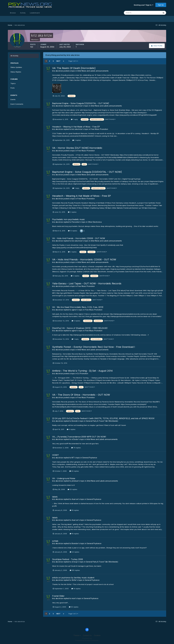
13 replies (73, 231)
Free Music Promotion (99, 129)
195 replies (75, 570)
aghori (74, 310)
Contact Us (87, 635)
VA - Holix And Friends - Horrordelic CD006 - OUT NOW (79, 238)
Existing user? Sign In (144, 5)
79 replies (76, 448)
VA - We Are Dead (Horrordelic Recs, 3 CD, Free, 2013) (78, 307)
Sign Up (161, 5)
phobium (75, 481)
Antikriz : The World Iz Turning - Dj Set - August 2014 (82, 371)
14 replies (76, 589)
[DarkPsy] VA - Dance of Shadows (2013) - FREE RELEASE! (80, 328)
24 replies (74, 552)
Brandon (75, 543)
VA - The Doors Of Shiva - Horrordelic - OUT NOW (81, 395)
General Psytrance (90, 458)
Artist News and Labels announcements (93, 71)
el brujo (75, 562)
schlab (55, 541)
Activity (23, 13)
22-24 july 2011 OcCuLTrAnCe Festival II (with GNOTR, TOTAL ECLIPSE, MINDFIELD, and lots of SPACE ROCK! (103, 418)
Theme (77, 635)
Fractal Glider (58, 596)
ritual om (75, 499)
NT (73, 458)
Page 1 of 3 (73, 61)
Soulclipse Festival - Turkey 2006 (68, 559)
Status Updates (16, 67)
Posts (13, 88)
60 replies (74, 471)
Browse (13, 13)
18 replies (74, 510)
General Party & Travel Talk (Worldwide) (102, 421)
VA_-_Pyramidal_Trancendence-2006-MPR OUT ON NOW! (79, 437)
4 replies (71, 429)
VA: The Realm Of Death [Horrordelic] (74, 68)
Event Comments (17, 104)
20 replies (72, 489)
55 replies (74, 607)
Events (13, 99)
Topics (13, 83)
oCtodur (75, 439)
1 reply (74, 119)
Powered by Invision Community (87, 640)
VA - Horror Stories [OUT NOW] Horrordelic (77, 148)
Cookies (97, 635)
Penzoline (76, 222)
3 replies (76, 321)
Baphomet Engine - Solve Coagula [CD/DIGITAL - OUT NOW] (81, 103)
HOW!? (55, 455)
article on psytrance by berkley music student (73, 578)
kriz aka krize (58, 71)
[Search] (134, 13)
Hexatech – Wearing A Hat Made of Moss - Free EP (76, 127)
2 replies (77, 140)
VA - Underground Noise (64, 478)
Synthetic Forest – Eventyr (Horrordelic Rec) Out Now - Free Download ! (94, 347)
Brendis (75, 421)
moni (74, 598)
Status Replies (16, 72)
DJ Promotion (83, 373)
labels (55, 497)
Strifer (74, 580)
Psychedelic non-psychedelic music (69, 219)
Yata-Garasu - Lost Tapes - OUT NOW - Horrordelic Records (87, 283)
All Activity (14, 56)
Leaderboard (35, 13)
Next (58, 61)
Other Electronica (95, 222)
